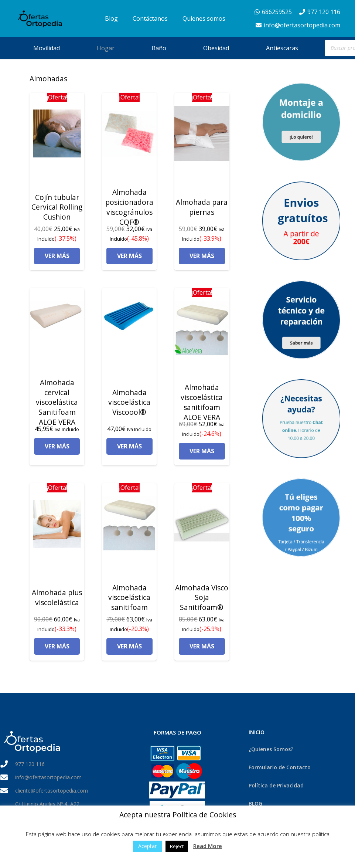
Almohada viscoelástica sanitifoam (129, 598)
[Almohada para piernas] (202, 133)
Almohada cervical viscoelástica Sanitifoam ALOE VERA (57, 402)
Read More (208, 846)
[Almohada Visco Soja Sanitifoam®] (202, 524)
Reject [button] (177, 846)
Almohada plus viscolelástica (57, 597)
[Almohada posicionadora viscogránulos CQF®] (129, 133)
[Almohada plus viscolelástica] (57, 524)
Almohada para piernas (202, 207)
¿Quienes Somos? (271, 749)
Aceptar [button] (147, 846)
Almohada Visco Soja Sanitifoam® (202, 598)
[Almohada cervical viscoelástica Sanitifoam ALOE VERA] (57, 315)
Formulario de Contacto (280, 767)
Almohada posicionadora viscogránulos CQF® (129, 207)
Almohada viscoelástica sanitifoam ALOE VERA (202, 402)
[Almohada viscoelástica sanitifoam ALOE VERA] (202, 329)
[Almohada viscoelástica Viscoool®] (129, 315)
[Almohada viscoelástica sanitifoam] (129, 524)
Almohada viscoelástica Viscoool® (129, 402)
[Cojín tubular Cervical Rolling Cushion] (57, 133)
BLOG (255, 803)
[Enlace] (45, 19)
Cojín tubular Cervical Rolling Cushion (57, 207)
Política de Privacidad (276, 785)
